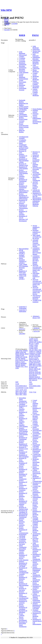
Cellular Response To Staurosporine (37, 472)
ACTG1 (36, 339)
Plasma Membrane (22, 76)
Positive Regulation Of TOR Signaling (23, 172)
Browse (7, 20)
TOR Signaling (23, 426)
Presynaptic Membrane (36, 87)
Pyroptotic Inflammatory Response (36, 492)
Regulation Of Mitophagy (23, 611)
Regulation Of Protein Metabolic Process (37, 615)
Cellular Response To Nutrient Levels (23, 164)
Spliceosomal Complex (23, 56)
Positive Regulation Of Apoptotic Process (37, 550)
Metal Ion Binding (22, 131)
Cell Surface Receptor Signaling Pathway (36, 417)
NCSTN (31, 371)
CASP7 (36, 347)
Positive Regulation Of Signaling (23, 469)
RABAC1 (18, 362)
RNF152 (18, 363)
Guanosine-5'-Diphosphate (23, 311)
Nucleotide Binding (22, 101)
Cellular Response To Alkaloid (36, 596)
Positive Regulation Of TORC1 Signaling (23, 212)
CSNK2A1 (32, 353)
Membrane (22, 85)
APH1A (36, 340)
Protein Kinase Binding (23, 117)
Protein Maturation (36, 468)
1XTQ (17, 390)
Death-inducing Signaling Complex (37, 523)
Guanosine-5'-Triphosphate (23, 307)
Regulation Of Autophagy (23, 403)
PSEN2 (35, 35)
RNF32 (35, 378)
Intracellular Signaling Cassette (22, 550)
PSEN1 (21, 360)
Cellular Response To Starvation (23, 588)
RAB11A (37, 377)
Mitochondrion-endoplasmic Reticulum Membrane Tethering (37, 203)
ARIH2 (18, 352)
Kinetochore (36, 49)
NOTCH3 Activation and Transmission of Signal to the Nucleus (37, 283)
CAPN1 (37, 344)
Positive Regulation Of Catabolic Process (23, 464)
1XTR (21, 390)
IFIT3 (31, 366)
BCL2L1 (32, 344)
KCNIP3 (39, 366)
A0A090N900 (19, 388)
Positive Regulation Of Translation (23, 488)
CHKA (36, 350)
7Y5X (31, 392)
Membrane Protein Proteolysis (36, 583)
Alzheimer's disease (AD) (36, 317)
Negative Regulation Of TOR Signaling (23, 430)
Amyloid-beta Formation (37, 175)
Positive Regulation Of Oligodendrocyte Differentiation (24, 196)
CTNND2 (32, 355)
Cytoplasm (22, 58)
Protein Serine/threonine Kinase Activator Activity (24, 126)
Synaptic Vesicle (35, 74)
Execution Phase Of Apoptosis (35, 540)
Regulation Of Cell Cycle (23, 201)
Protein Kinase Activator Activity (23, 121)
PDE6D (23, 359)
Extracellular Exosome (23, 89)
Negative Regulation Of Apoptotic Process (23, 556)
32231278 (36, 331)
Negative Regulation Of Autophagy (23, 156)
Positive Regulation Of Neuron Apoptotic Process (37, 410)
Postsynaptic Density (23, 83)
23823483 (22, 334)
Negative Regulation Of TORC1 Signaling (23, 413)
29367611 (22, 329)
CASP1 (31, 345)
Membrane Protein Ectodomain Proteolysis (36, 159)
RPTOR (18, 365)
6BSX (21, 393)
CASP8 (31, 348)
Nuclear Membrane (36, 79)
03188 (17, 384)
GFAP (35, 363)
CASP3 (36, 345)
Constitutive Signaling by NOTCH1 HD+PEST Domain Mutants (36, 260)
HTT (21, 357)
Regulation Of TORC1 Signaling (23, 407)
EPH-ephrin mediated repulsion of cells (36, 276)
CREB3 (18, 355)
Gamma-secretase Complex (35, 91)
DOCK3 (31, 356)
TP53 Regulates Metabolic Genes (24, 268)
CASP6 (31, 347)
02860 (31, 384)
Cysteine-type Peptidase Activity (37, 488)
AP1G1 (31, 340)
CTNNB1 (38, 353)
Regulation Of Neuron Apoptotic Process (37, 563)
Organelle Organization (36, 600)
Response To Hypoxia (36, 153)
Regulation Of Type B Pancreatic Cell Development (23, 219)
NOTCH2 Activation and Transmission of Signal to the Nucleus (37, 269)
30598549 (36, 328)
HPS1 (34, 364)
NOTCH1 (32, 372)
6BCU (17, 393)
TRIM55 (23, 365)
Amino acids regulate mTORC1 (23, 277)
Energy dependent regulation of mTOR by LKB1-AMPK (23, 261)
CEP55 (36, 348)
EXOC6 (31, 359)
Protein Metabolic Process (22, 522)
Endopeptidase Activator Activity (37, 499)
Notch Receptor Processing (37, 168)
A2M (17, 351)
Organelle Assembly (35, 519)
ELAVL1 (32, 358)
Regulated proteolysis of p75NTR (36, 232)
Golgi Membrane (22, 53)
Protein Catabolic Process (22, 615)
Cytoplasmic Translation (23, 141)
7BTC (21, 395)
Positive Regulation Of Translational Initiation (23, 187)
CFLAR (31, 350)
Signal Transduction (23, 144)
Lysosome (22, 60)
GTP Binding (23, 110)
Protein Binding (24, 108)
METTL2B (37, 369)
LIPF (36, 367)
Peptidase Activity (35, 111)
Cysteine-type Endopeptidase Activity (37, 456)
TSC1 (22, 367)
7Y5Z (34, 392)
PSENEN (32, 377)
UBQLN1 (34, 380)
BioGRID (7, 30)
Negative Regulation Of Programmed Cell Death (23, 564)
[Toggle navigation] (1, 16)
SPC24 (40, 378)
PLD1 (17, 360)
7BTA (17, 395)
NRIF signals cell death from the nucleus (37, 237)
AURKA (39, 342)
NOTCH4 (38, 374)
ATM (21, 352)
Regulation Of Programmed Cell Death (37, 451)
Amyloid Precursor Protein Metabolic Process (35, 529)
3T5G (21, 391)
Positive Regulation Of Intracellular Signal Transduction (23, 476)
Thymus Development (23, 619)
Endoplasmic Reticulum (23, 65)
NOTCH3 (32, 374)
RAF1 (23, 362)
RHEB (22, 35)
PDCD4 (35, 375)
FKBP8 (18, 357)
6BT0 (25, 393)
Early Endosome (36, 55)
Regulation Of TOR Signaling (23, 168)
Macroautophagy (24, 249)
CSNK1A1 (32, 351)
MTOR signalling (22, 251)
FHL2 (31, 361)
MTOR (25, 357)
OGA (30, 375)
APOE (21, 351)
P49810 (31, 388)
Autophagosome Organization (24, 599)
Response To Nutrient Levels (23, 448)
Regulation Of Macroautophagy (24, 160)
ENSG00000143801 (35, 386)
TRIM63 (18, 367)
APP (35, 342)
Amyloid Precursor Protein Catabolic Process (35, 185)
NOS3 (36, 371)
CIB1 (40, 350)
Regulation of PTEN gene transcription (23, 273)
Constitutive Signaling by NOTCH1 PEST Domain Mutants (37, 251)
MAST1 (31, 369)
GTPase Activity (24, 107)
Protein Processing (36, 172)
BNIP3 (17, 354)
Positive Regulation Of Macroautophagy (24, 584)
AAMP (31, 339)
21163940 (14, 24)
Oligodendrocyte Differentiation (24, 192)
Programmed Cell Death (23, 535)
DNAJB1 (38, 355)
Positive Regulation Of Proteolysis (37, 591)
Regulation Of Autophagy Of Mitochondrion (23, 512)
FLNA (35, 361)
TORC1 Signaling (22, 176)
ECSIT (22, 355)
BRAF (27, 354)
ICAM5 (39, 364)
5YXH (25, 391)
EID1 (39, 356)
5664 (30, 382)
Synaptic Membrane (36, 95)
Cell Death (22, 538)
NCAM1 (18, 359)
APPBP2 (25, 351)
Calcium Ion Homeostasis (36, 191)
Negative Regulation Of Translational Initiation (23, 180)
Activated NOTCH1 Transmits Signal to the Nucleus (36, 243)
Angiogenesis (36, 602)
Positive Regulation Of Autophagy (23, 452)
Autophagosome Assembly (24, 138)
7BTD (25, 395)
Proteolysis (36, 155)
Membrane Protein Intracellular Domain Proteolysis (36, 462)
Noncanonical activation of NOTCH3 (37, 297)
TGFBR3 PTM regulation (37, 301)
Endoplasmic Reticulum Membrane (23, 69)
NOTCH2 (38, 372)
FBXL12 (37, 359)
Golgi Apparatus (24, 72)
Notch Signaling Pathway (35, 165)
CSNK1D (38, 351)
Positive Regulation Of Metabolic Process (23, 578)
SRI (30, 380)
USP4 (17, 368)
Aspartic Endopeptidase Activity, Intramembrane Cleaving (37, 120)
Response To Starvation (23, 543)
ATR (25, 352)
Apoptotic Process (22, 526)
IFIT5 (34, 366)
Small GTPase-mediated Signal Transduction (24, 148)
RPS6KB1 (24, 363)
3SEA (17, 391)
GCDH (31, 363)
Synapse (21, 87)
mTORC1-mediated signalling (22, 255)
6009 (17, 382)
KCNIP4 (31, 367)
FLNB (39, 361)
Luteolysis (36, 496)
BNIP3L (22, 354)
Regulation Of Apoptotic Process (23, 603)
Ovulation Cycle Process (37, 611)
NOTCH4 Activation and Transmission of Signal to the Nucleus (37, 291)
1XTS (25, 390)
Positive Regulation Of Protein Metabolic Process (23, 495)
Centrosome (36, 68)
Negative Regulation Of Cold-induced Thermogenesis (23, 206)
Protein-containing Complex (36, 83)
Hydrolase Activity (22, 112)
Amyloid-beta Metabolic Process (37, 535)
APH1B (31, 342)
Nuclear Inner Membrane (36, 52)
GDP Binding (23, 114)
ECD (36, 356)
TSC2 (26, 367)
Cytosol (21, 74)
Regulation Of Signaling (37, 484)
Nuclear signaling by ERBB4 (36, 227)
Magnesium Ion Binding (23, 104)
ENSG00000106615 (21, 386)
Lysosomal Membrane (22, 62)
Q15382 (26, 388)
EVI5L (37, 358)
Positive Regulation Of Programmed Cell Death (37, 569)
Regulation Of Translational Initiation (23, 517)
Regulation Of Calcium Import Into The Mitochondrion (37, 195)
